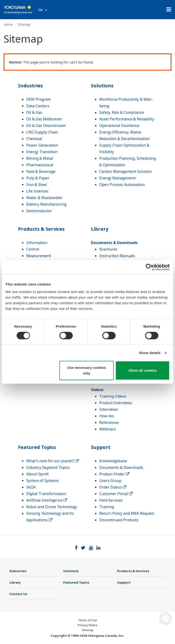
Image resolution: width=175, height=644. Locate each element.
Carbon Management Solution (126, 171)
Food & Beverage (41, 171)
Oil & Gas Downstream (46, 126)
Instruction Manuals (117, 256)
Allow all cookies (143, 370)
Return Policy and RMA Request (127, 513)
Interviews (109, 409)
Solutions (102, 86)
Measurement (39, 256)
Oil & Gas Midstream (44, 119)
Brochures (108, 249)
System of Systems (42, 481)
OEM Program (38, 99)
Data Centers (38, 106)
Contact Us (18, 594)
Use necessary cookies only (86, 370)
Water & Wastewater (44, 198)
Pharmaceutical (40, 165)
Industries (30, 86)
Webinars (108, 429)
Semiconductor (39, 211)
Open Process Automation (122, 185)
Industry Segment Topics (48, 467)
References (109, 422)
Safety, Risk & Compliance (122, 112)
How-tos (107, 416)
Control (33, 249)
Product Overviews (116, 403)
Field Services (111, 500)
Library (100, 229)
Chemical (34, 139)
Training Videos (113, 396)
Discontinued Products (119, 520)
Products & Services (41, 229)
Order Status (113, 487)
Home (8, 24)
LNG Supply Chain (42, 132)
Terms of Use (87, 620)
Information (37, 243)
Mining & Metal (40, 158)
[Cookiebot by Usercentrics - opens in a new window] (149, 267)
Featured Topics (37, 447)
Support (101, 447)
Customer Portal (116, 494)
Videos (97, 390)
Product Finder (114, 474)
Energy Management (117, 178)
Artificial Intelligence (47, 500)
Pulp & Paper (38, 178)
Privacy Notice (88, 625)
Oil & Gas (34, 112)
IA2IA (31, 487)
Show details (150, 353)
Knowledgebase (113, 461)
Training (107, 507)
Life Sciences (37, 191)
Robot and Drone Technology (52, 507)
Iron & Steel (37, 185)
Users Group (110, 481)
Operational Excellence (119, 126)
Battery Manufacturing (46, 204)
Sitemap (87, 630)
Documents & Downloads (114, 243)
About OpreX (37, 474)
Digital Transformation (46, 494)
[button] (166, 619)
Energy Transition (42, 152)
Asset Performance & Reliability (127, 119)
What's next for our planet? (53, 461)
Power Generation (42, 145)
